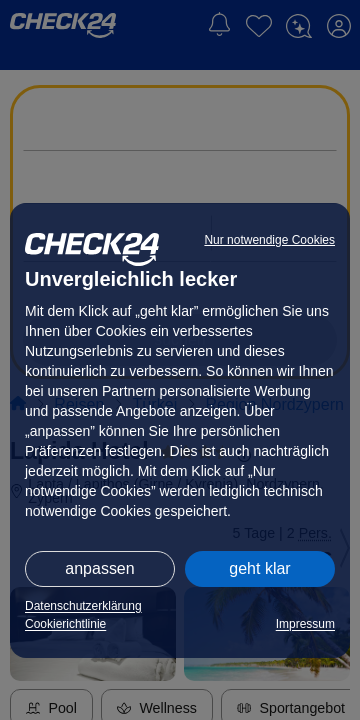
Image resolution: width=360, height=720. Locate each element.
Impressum (305, 624)
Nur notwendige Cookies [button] (269, 240)
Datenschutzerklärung (83, 606)
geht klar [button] (259, 568)
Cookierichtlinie (65, 624)
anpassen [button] (99, 568)
